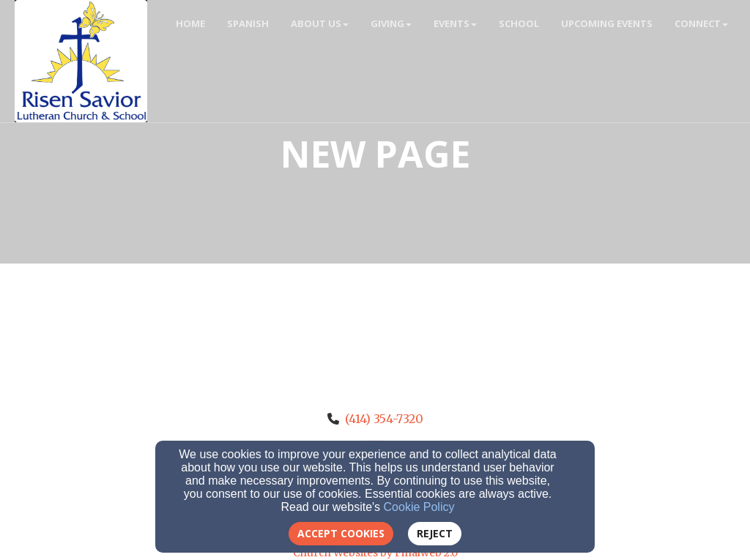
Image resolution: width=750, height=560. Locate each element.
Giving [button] (391, 23)
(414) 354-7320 (384, 419)
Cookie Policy (419, 507)
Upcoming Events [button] (607, 23)
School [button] (519, 23)
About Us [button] (320, 23)
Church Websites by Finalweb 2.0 (375, 553)
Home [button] (190, 23)
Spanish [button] (248, 23)
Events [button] (455, 23)
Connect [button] (701, 23)
